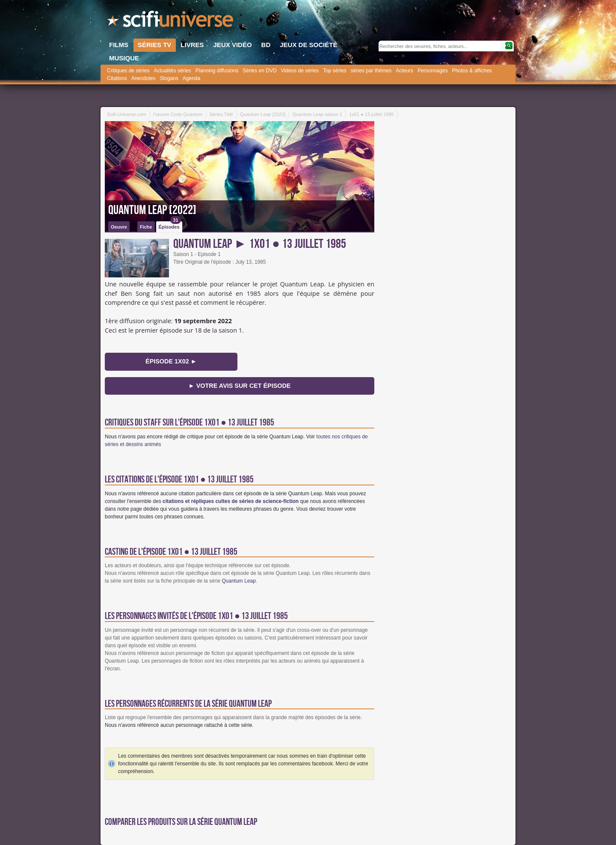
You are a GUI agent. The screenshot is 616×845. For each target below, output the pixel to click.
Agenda (191, 78)
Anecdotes (144, 78)
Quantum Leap (238, 581)
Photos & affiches (472, 71)
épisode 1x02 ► (171, 361)
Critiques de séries (128, 71)
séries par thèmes (371, 71)
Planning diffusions (217, 71)
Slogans (169, 78)
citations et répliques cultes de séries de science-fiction (231, 501)
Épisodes (170, 225)
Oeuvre (119, 227)
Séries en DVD (259, 71)
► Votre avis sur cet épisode (240, 386)
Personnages (433, 71)
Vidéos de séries (300, 71)
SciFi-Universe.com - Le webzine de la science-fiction (171, 21)
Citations (117, 78)
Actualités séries (172, 71)
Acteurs (404, 71)
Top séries (335, 71)
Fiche (146, 227)
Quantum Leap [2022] (152, 210)
